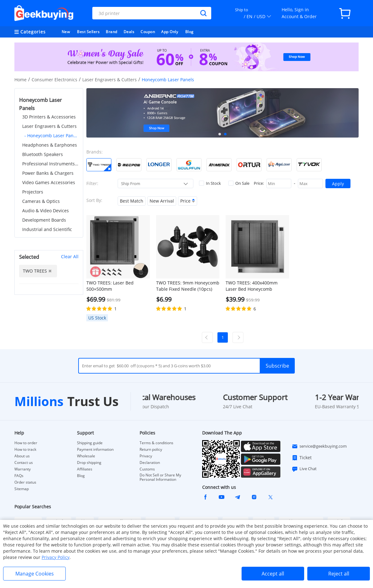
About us (22, 456)
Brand (112, 32)
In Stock (210, 183)
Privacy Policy (56, 557)
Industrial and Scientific (47, 229)
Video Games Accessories (49, 182)
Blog (189, 32)
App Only (170, 32)
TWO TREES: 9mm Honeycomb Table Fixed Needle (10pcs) (188, 286)
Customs (147, 469)
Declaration (150, 463)
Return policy (151, 450)
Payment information (95, 450)
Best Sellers (88, 32)
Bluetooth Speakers (43, 154)
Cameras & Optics (41, 201)
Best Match (132, 201)
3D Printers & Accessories (49, 117)
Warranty (23, 469)
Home (20, 80)
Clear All (70, 256)
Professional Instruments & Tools (50, 164)
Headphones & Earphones (50, 145)
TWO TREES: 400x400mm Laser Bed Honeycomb (252, 286)
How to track (25, 450)
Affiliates (85, 469)
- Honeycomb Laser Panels (51, 136)
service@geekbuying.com (319, 446)
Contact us (24, 463)
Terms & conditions (156, 443)
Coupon (148, 32)
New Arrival (162, 201)
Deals (129, 32)
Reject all (339, 574)
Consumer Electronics (54, 80)
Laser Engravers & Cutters (110, 80)
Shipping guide (90, 443)
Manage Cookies (35, 574)
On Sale (239, 183)
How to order (26, 443)
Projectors (33, 192)
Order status (25, 482)
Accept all (273, 574)
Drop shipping (89, 463)
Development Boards (44, 220)
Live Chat (304, 469)
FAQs (19, 476)
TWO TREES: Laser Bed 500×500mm (110, 286)
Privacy (146, 456)
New (66, 32)
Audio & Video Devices (46, 211)
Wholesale (86, 456)
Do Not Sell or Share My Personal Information (160, 477)
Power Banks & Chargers (48, 173)
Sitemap (22, 489)
